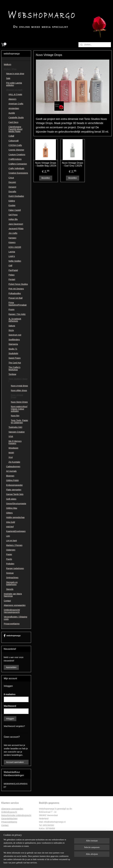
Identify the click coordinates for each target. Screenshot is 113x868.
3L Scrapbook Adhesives (15, 320)
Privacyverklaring (12, 624)
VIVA (11, 436)
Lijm (8, 536)
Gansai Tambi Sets (15, 494)
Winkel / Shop (10, 69)
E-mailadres (10, 694)
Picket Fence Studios (18, 284)
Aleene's (12, 99)
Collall (11, 136)
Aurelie (12, 113)
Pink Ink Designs (16, 289)
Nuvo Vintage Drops (17, 396)
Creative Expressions (18, 173)
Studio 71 (13, 349)
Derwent (12, 187)
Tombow (12, 374)
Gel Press (13, 215)
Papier (9, 554)
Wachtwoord (10, 706)
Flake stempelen (14, 490)
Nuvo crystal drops (19, 386)
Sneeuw (10, 573)
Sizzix (11, 330)
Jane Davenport (16, 224)
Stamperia (13, 344)
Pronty (11, 309)
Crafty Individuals (16, 168)
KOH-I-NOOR (15, 247)
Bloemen (10, 476)
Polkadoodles (15, 293)
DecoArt (12, 182)
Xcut (11, 457)
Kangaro (12, 238)
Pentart (12, 279)
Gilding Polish (13, 480)
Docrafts (12, 192)
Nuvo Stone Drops (19, 402)
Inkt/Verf (10, 527)
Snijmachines (12, 578)
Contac (5, 825)
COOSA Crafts (15, 145)
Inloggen (10, 719)
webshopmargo (12, 636)
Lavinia (12, 252)
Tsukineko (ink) (15, 427)
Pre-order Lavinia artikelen (14, 84)
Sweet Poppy (15, 358)
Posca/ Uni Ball (16, 298)
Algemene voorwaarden (15, 605)
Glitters (9, 513)
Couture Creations (17, 155)
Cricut (11, 178)
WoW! (11, 453)
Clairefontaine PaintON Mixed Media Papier (15, 129)
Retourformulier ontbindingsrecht (16, 815)
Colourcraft (14, 141)
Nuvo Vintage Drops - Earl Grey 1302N (73, 164)
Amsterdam (14, 108)
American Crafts (16, 104)
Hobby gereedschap (15, 517)
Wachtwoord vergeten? (14, 726)
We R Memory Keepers (15, 442)
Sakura (12, 326)
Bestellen (46, 178)
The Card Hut (15, 363)
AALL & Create (15, 94)
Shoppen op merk (14, 90)
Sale (8, 78)
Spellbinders (14, 340)
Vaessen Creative (17, 432)
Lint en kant (11, 541)
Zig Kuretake (14, 462)
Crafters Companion (18, 164)
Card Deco (13, 122)
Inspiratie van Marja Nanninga (13, 595)
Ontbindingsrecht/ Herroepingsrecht (12, 611)
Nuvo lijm (15, 416)
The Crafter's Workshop (14, 368)
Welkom (8, 64)
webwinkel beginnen (63, 863)
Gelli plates (11, 499)
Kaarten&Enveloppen (16, 531)
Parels (9, 559)
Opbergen (11, 550)
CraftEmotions (15, 159)
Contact (7, 601)
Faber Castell (15, 210)
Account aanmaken (15, 762)
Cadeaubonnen (13, 467)
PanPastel (13, 270)
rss (53, 863)
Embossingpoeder (14, 485)
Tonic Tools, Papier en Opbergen (19, 421)
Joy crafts (13, 233)
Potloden (10, 564)
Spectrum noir (15, 335)
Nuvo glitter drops (19, 390)
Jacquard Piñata (16, 229)
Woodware (13, 448)
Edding (12, 201)
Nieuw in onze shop (15, 74)
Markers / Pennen (14, 545)
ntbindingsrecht (10, 812)
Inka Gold (11, 522)
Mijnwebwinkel (86, 863)
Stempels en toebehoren (12, 583)
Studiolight (13, 353)
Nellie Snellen (15, 261)
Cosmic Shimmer (16, 150)
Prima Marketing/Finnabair (18, 304)
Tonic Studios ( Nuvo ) (18, 380)
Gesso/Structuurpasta (16, 504)
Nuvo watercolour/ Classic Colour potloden (19, 409)
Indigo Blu (13, 219)
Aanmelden (11, 667)
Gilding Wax (12, 508)
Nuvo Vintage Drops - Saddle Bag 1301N (46, 164)
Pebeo (11, 275)
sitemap (48, 863)
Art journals (11, 471)
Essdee (12, 205)
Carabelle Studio (16, 118)
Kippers (12, 242)
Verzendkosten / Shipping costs (16, 618)
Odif (10, 266)
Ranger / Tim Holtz (17, 314)
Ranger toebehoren (15, 568)
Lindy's (12, 256)
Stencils (10, 589)
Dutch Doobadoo (16, 196)
